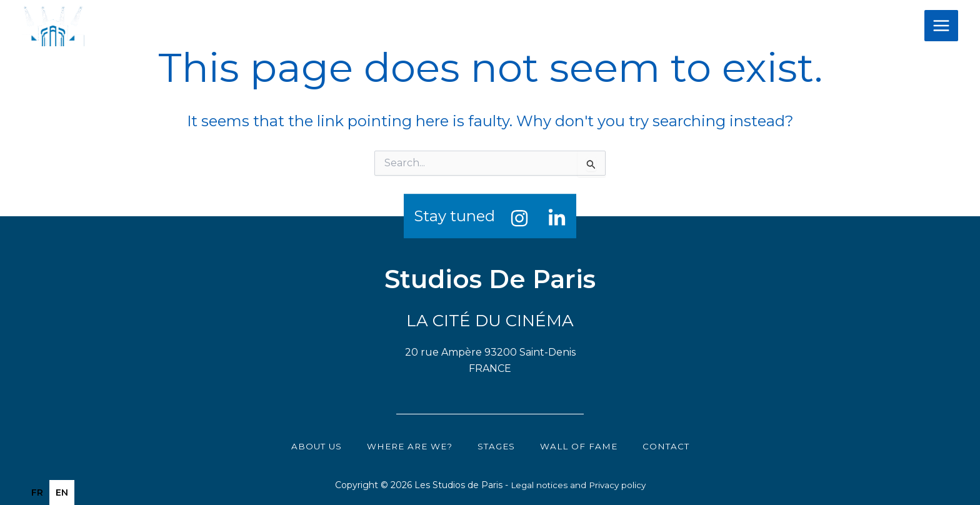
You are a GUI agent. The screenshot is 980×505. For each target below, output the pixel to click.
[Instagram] (519, 218)
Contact (671, 446)
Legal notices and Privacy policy (578, 485)
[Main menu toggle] (941, 26)
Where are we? (408, 446)
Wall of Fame (582, 446)
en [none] (62, 492)
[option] (37, 492)
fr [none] (37, 492)
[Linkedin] (557, 218)
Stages (498, 446)
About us (311, 446)
